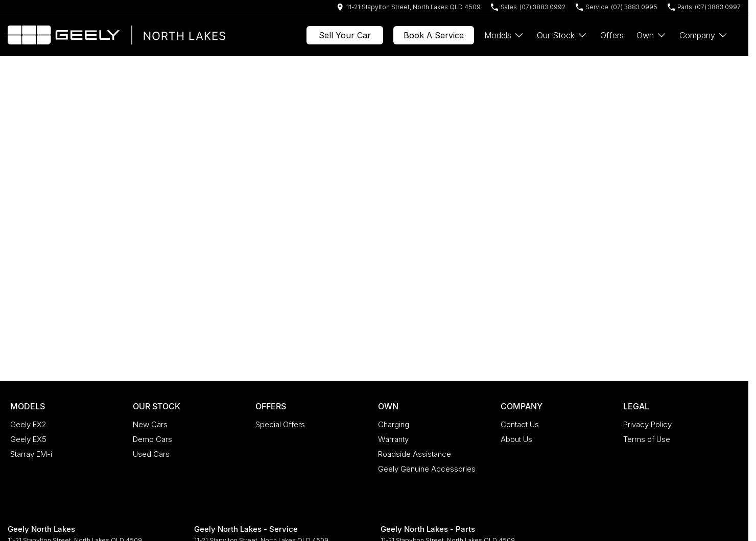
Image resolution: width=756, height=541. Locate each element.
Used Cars (151, 454)
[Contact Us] (409, 7)
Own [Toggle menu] (652, 35)
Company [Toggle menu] (704, 35)
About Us (516, 439)
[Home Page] (116, 35)
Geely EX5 (28, 439)
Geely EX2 (28, 424)
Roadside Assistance (415, 454)
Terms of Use (647, 439)
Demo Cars (152, 439)
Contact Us (520, 424)
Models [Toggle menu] (504, 35)
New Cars (150, 424)
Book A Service (434, 35)
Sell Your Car (345, 35)
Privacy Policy (647, 424)
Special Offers (280, 424)
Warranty (393, 439)
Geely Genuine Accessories (427, 469)
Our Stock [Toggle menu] (562, 35)
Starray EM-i (31, 454)
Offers (612, 35)
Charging (394, 424)
